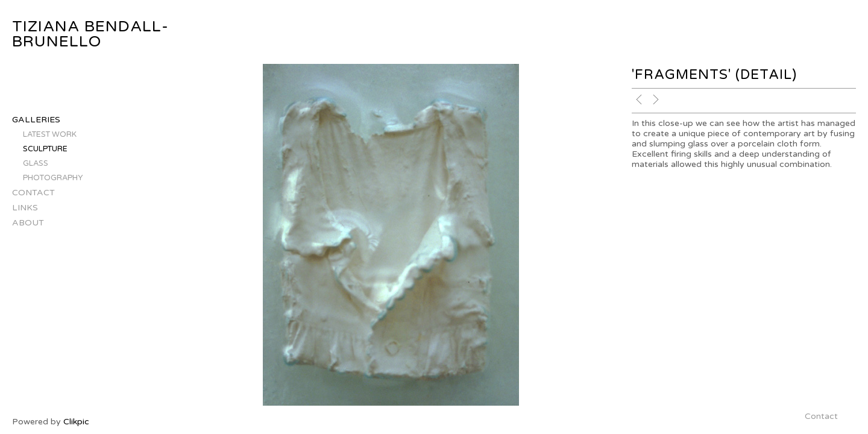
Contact (33, 193)
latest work (50, 134)
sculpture (45, 149)
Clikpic (76, 422)
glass (36, 163)
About (28, 223)
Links (25, 208)
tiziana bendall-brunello (90, 34)
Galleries (36, 120)
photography (53, 178)
